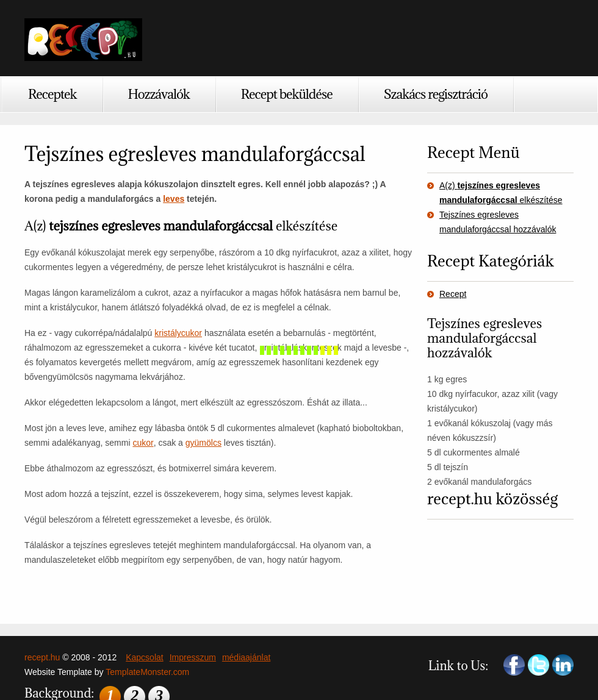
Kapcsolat (144, 657)
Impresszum (193, 657)
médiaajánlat (246, 657)
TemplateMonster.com (147, 672)
